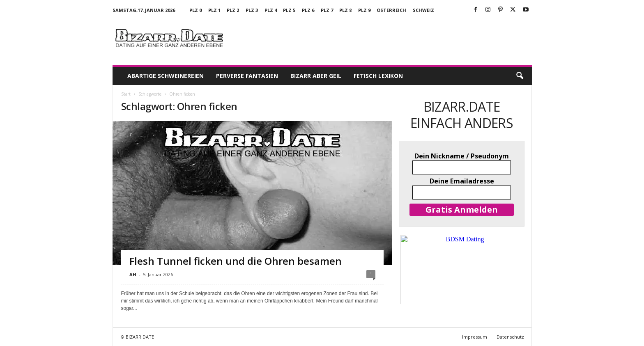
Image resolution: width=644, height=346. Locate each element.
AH (133, 274)
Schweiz (423, 10)
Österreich (391, 10)
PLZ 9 (364, 10)
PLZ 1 (214, 10)
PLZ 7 (327, 10)
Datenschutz (510, 337)
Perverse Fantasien (247, 76)
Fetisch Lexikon (378, 76)
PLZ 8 (345, 10)
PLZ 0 (195, 10)
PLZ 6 (308, 10)
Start (126, 94)
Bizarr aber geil (316, 76)
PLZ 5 (289, 10)
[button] (520, 76)
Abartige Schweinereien (166, 76)
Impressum (475, 337)
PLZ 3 (252, 10)
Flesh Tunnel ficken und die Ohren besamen (236, 261)
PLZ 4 (271, 10)
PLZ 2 (233, 10)
